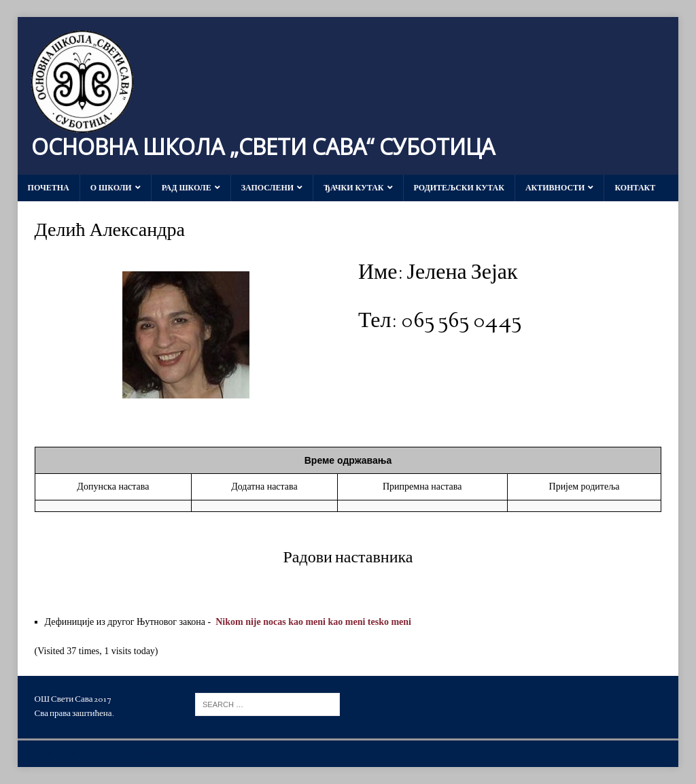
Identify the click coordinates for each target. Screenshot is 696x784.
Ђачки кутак (353, 188)
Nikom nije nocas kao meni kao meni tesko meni (313, 622)
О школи (111, 188)
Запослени (268, 188)
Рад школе (187, 188)
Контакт (635, 188)
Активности (555, 188)
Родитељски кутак (459, 188)
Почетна (49, 188)
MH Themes (189, 754)
